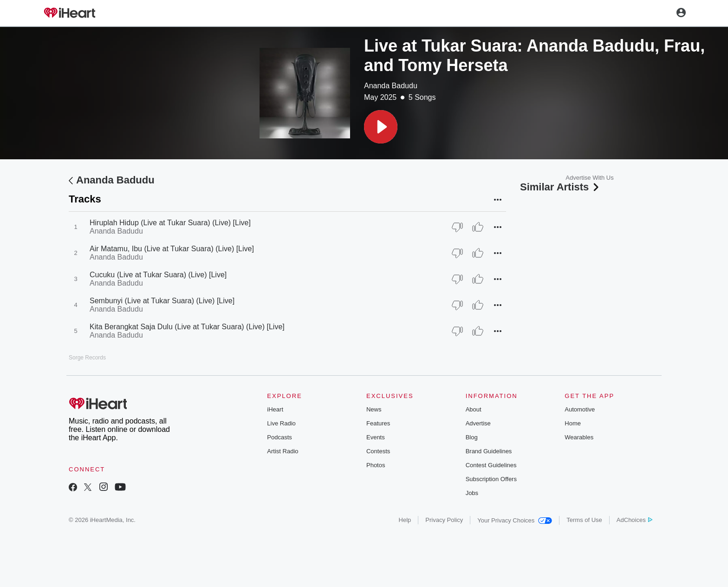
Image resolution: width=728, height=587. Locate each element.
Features (378, 423)
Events (376, 437)
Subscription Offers (491, 479)
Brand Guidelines (489, 451)
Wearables (579, 437)
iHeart (275, 409)
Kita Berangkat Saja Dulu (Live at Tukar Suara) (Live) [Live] (187, 327)
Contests (378, 451)
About (474, 409)
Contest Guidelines (491, 465)
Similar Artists (560, 187)
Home (573, 423)
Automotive (580, 409)
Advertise (478, 423)
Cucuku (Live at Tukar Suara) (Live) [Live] (158, 275)
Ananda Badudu (391, 86)
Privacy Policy (444, 520)
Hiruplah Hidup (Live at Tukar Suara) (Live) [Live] (170, 223)
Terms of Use (584, 520)
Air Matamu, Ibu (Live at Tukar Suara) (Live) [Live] (172, 249)
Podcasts (279, 437)
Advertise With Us (589, 178)
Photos (376, 465)
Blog (472, 437)
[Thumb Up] (478, 227)
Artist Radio (283, 451)
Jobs (472, 493)
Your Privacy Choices (515, 520)
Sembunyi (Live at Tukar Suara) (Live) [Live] (162, 301)
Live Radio (281, 423)
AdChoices (634, 520)
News (374, 409)
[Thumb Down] (457, 227)
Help (405, 520)
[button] (381, 127)
